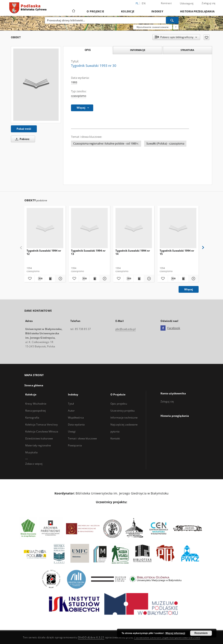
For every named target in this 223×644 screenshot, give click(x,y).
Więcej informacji (175, 633)
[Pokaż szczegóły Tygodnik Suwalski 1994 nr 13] (104, 279)
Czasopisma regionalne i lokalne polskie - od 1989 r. (106, 144)
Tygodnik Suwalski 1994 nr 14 (133, 252)
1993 (74, 82)
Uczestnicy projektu (122, 411)
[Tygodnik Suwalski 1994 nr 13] (89, 228)
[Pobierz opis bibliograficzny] (40, 279)
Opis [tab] (88, 50)
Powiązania (75, 445)
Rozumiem (201, 633)
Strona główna (34, 385)
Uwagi (72, 431)
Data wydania (76, 425)
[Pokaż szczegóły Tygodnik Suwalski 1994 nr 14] (149, 279)
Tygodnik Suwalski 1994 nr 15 (177, 252)
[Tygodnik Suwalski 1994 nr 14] (134, 228)
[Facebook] (163, 328)
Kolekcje (128, 11)
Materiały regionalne (38, 445)
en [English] (144, 3)
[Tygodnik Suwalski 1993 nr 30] (36, 85)
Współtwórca (76, 418)
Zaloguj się (209, 3)
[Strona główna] (73, 11)
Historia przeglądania (197, 11)
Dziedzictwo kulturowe (39, 438)
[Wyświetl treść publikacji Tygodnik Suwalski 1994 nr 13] (95, 279)
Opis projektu (119, 404)
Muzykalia (31, 452)
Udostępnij (187, 3)
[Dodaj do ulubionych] (207, 37)
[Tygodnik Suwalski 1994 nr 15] (178, 228)
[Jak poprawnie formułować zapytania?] (176, 27)
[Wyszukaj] (172, 20)
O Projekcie (95, 11)
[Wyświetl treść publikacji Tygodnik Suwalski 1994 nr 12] (50, 279)
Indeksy (157, 11)
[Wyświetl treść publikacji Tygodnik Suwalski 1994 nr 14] (139, 279)
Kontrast (166, 3)
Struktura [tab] (187, 50)
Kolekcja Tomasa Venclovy (41, 425)
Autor (71, 411)
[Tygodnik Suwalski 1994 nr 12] (45, 228)
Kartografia (32, 418)
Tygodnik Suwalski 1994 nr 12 (44, 252)
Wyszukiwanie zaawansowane (153, 27)
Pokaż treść (24, 129)
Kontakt (115, 438)
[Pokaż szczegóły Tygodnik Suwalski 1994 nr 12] (60, 279)
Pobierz (22, 139)
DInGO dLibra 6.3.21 (91, 637)
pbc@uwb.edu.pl (126, 329)
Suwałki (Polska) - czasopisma (165, 144)
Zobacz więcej (34, 464)
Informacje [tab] (138, 50)
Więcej (189, 289)
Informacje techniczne (124, 418)
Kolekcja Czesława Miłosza (42, 431)
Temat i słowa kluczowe (83, 438)
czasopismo (79, 96)
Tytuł (71, 404)
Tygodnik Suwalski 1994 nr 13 (88, 252)
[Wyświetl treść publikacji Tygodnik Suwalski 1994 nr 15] (183, 279)
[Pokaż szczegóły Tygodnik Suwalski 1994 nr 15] (193, 279)
